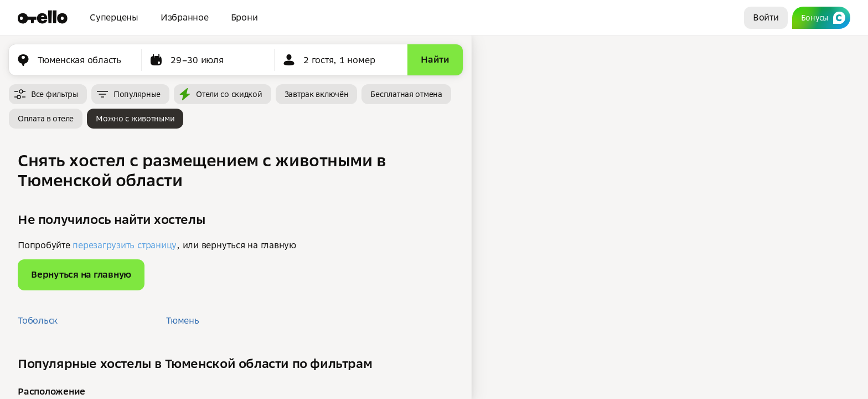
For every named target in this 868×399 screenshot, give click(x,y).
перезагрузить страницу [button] (125, 245)
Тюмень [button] (183, 320)
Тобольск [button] (38, 320)
